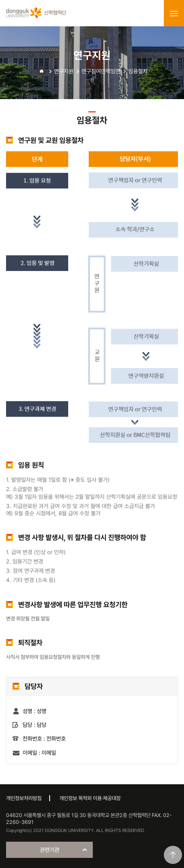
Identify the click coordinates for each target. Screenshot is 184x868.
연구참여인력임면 (101, 71)
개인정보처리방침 (24, 798)
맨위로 (173, 855)
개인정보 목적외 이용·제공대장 (90, 798)
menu (174, 13)
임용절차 (138, 71)
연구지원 (64, 71)
